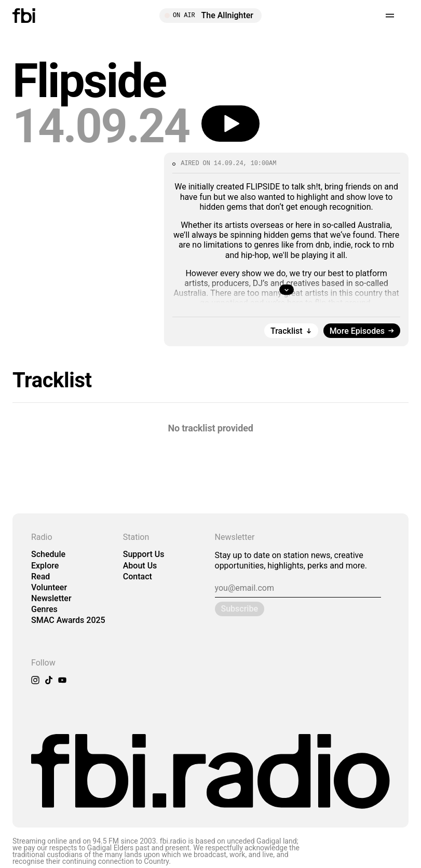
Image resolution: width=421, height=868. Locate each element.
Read (40, 577)
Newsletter (51, 598)
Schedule (48, 554)
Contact (138, 577)
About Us (140, 566)
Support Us (144, 554)
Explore (45, 566)
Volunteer (49, 587)
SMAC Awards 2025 (68, 620)
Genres (44, 609)
